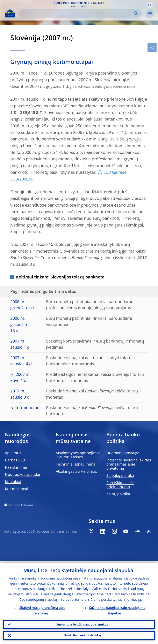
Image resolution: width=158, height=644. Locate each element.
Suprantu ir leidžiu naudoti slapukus (82, 623)
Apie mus (13, 453)
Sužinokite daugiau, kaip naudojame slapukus (117, 608)
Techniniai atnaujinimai (76, 464)
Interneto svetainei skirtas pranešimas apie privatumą (129, 464)
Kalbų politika (118, 494)
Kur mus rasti (17, 489)
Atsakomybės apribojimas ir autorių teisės (78, 455)
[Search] (77, 13)
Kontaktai (13, 482)
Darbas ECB (15, 460)
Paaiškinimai (16, 467)
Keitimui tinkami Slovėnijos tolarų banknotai (61, 277)
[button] (150, 5)
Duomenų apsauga (123, 453)
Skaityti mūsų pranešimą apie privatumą (42, 608)
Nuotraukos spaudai (23, 474)
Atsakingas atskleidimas (76, 471)
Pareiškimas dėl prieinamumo (120, 485)
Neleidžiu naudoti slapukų (82, 635)
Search (136, 13)
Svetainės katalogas (21, 505)
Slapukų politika (120, 475)
